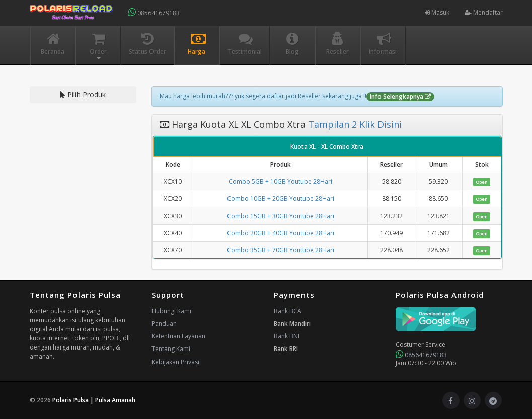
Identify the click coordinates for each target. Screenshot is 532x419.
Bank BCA (288, 311)
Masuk (437, 12)
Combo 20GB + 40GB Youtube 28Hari (281, 233)
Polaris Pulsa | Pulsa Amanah (94, 400)
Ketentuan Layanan (178, 336)
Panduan (164, 324)
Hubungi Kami (171, 311)
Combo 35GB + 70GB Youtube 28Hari (281, 250)
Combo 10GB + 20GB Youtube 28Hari (281, 199)
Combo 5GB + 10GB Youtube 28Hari (280, 182)
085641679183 (154, 12)
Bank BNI (287, 336)
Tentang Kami (171, 349)
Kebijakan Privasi (175, 362)
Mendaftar (484, 12)
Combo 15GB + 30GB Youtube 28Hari (281, 216)
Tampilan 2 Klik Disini (354, 124)
